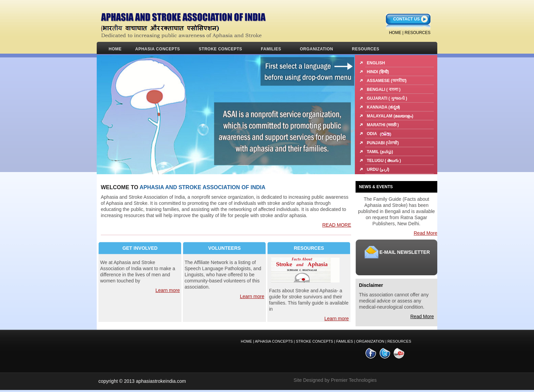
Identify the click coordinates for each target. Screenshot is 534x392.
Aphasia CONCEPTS (274, 341)
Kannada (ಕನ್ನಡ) (383, 107)
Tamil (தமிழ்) (380, 152)
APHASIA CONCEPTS (158, 49)
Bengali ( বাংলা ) (384, 89)
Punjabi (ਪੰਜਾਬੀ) (383, 143)
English (376, 63)
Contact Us (407, 19)
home (395, 33)
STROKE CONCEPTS (221, 49)
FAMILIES (271, 49)
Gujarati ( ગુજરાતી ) (387, 98)
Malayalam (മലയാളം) (390, 116)
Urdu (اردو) (378, 169)
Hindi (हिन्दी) (378, 72)
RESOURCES (418, 33)
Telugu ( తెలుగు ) (384, 161)
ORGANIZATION (316, 49)
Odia (380, 134)
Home (115, 49)
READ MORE (337, 225)
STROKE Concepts (315, 341)
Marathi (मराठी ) (383, 125)
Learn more (168, 290)
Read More (426, 233)
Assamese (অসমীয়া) (387, 81)
